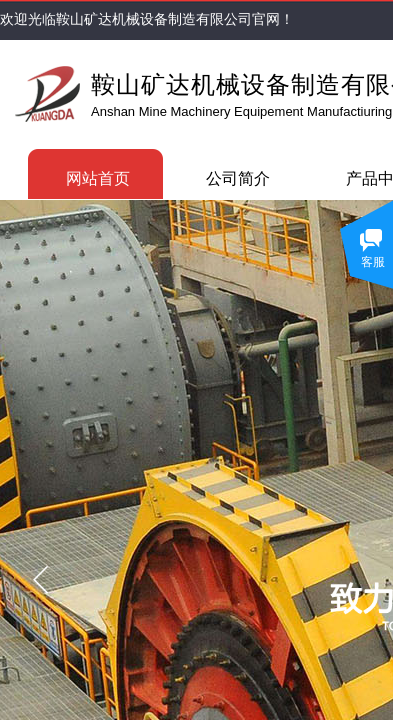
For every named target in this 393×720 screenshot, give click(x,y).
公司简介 (238, 178)
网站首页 (98, 178)
